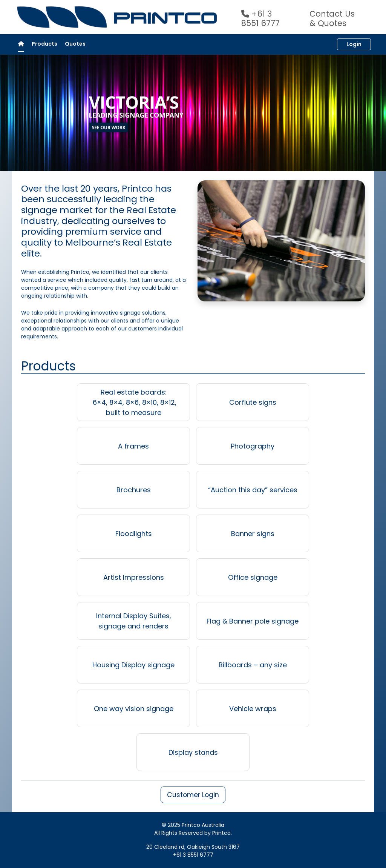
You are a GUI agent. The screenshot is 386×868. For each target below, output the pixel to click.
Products (44, 44)
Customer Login (193, 795)
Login (354, 44)
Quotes (75, 44)
